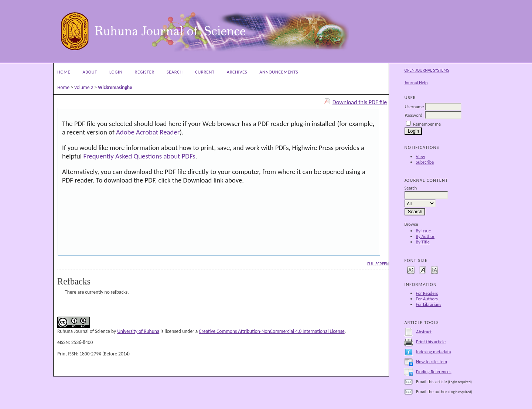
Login (116, 72)
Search (175, 72)
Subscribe (425, 162)
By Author (425, 236)
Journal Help (416, 83)
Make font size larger (434, 270)
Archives (237, 72)
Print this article (431, 342)
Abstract (424, 332)
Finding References (434, 371)
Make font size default (423, 270)
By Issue (424, 231)
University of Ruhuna (138, 331)
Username (414, 107)
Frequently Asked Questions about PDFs (139, 156)
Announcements (279, 72)
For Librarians (429, 304)
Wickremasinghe (115, 87)
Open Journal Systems (427, 70)
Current (205, 72)
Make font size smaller (411, 270)
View (421, 156)
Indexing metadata (433, 352)
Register (145, 72)
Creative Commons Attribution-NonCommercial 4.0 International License (272, 331)
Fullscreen (378, 264)
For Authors (427, 299)
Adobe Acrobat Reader (148, 132)
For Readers (427, 293)
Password (413, 115)
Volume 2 (84, 87)
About (90, 72)
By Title (423, 242)
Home (64, 72)
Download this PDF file (360, 102)
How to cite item (432, 362)
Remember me (427, 124)
